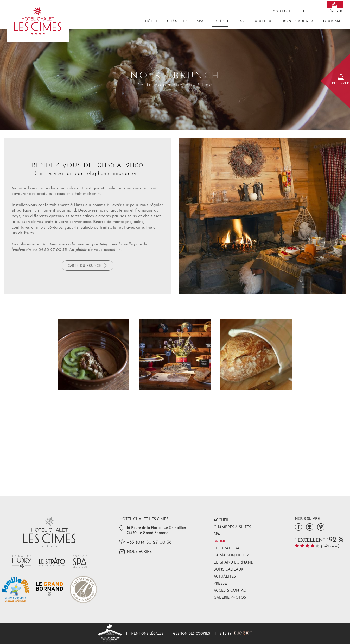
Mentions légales (147, 634)
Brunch (220, 23)
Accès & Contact (231, 591)
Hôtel (152, 21)
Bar (241, 21)
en (315, 12)
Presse (220, 584)
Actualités (225, 577)
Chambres (177, 21)
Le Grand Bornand (234, 563)
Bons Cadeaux (298, 23)
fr (305, 12)
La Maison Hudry (231, 556)
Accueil (222, 520)
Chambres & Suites (232, 527)
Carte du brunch (88, 265)
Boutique (264, 21)
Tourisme (333, 21)
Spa (200, 21)
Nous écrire (136, 552)
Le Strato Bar (228, 549)
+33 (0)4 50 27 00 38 (149, 543)
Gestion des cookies (192, 634)
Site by (236, 634)
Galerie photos (230, 598)
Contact (282, 12)
